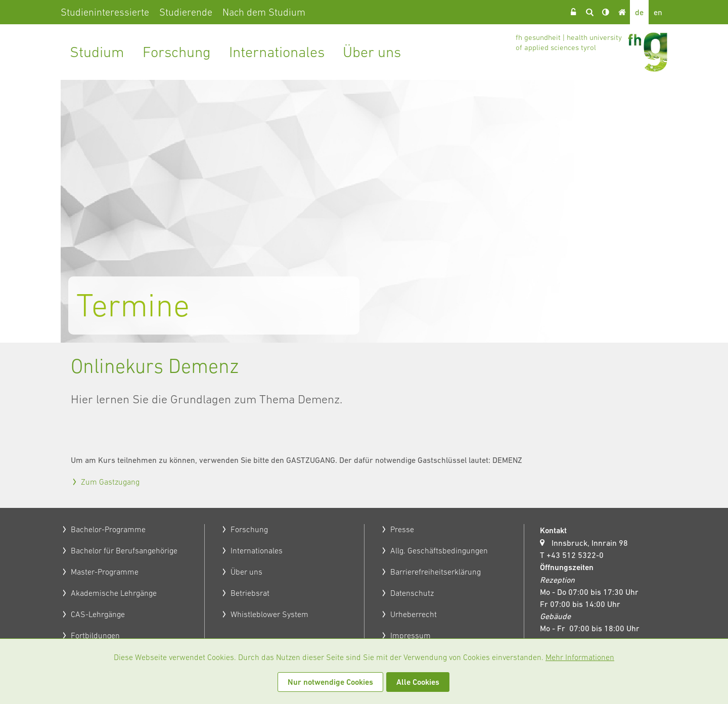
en (658, 12)
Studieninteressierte (105, 12)
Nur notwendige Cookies (330, 682)
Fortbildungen (95, 635)
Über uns (372, 52)
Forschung (177, 52)
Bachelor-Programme (108, 529)
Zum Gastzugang (110, 482)
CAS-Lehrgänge (98, 614)
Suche (589, 12)
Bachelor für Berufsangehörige (124, 550)
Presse (402, 529)
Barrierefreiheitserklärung (436, 572)
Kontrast (606, 12)
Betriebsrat (250, 593)
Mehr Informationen (580, 657)
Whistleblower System (269, 614)
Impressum (411, 635)
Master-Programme (105, 572)
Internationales (277, 52)
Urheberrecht (414, 614)
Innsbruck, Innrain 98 (590, 543)
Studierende (186, 12)
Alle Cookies (418, 682)
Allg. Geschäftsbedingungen (439, 550)
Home (622, 12)
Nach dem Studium (264, 12)
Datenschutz (412, 593)
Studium (97, 52)
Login (573, 12)
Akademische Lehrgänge (114, 593)
